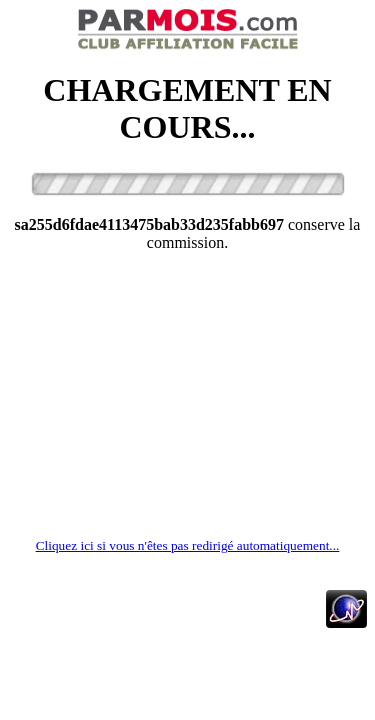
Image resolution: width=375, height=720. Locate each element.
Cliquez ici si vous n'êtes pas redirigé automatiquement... (188, 545)
